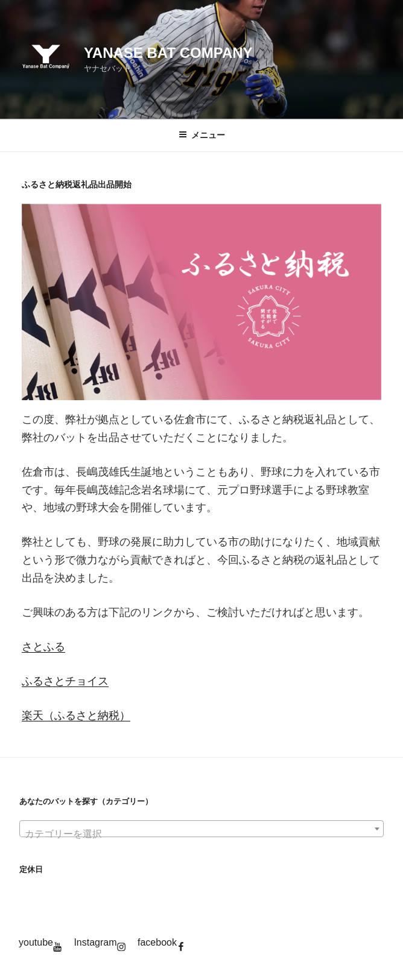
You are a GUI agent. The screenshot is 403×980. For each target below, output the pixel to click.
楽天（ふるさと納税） (76, 715)
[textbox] (201, 834)
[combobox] (201, 829)
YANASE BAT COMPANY (168, 53)
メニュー (202, 135)
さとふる (43, 647)
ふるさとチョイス (65, 681)
